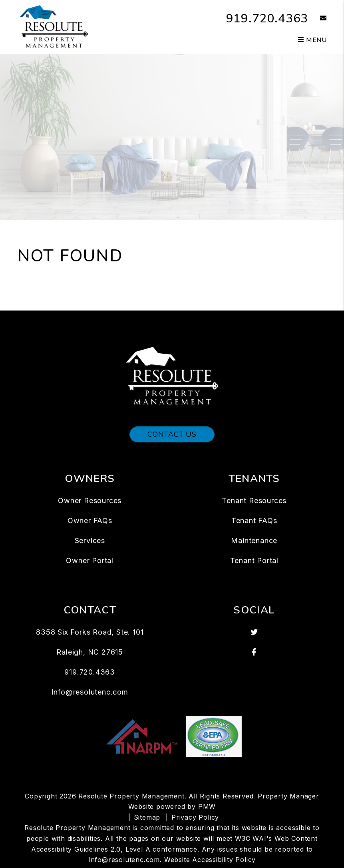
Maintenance (254, 541)
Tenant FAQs (254, 521)
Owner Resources (90, 501)
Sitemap (147, 817)
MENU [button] (312, 40)
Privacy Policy (195, 817)
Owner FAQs (90, 521)
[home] (54, 26)
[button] (317, 19)
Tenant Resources (254, 501)
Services (90, 541)
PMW (207, 806)
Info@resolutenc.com (90, 692)
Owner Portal (90, 560)
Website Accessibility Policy (210, 860)
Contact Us (172, 434)
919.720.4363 (267, 19)
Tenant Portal (254, 560)
